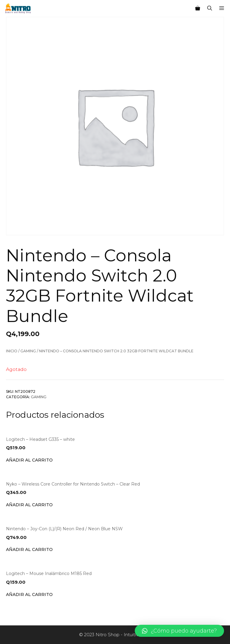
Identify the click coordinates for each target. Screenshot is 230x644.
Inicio (12, 351)
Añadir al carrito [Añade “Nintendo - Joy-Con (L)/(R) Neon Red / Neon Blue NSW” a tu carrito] (29, 549)
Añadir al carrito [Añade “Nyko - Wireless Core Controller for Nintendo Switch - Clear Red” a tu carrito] (29, 505)
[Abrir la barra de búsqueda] (210, 8)
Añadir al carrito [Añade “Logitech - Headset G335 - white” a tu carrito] (29, 460)
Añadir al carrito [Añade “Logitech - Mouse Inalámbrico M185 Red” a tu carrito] (29, 594)
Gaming (28, 351)
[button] (179, 631)
